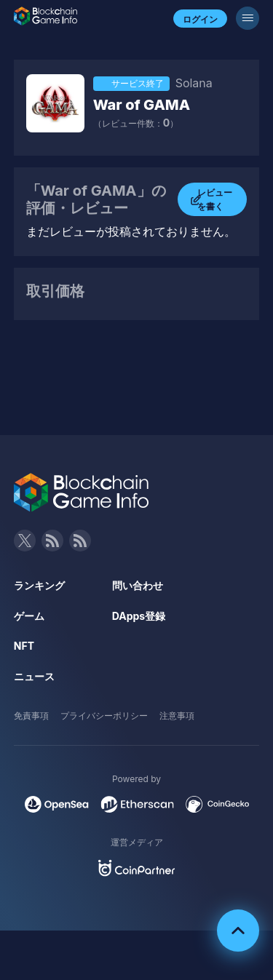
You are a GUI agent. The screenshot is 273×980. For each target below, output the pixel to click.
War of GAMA (142, 105)
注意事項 (177, 716)
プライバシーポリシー (104, 716)
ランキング (39, 585)
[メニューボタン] (248, 18)
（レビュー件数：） (136, 123)
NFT (24, 646)
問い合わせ (138, 585)
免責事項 (31, 716)
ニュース (34, 676)
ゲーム (29, 616)
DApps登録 (139, 616)
